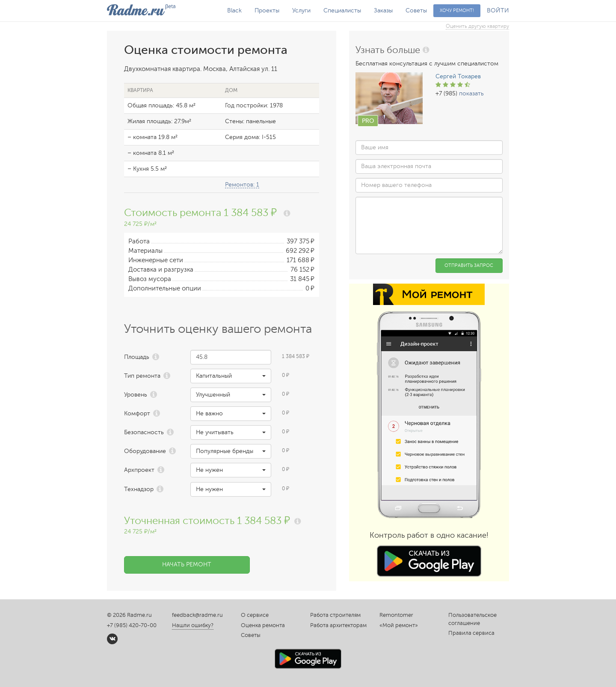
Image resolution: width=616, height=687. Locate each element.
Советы (416, 10)
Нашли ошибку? (193, 625)
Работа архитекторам (338, 625)
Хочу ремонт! (457, 10)
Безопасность (144, 432)
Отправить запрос (469, 265)
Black (234, 10)
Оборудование (145, 451)
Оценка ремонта (263, 625)
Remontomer (396, 615)
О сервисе (255, 615)
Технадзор (139, 489)
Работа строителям (335, 615)
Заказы (383, 10)
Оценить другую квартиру (477, 26)
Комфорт (137, 413)
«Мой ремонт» (399, 625)
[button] (231, 376)
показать (471, 93)
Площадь (137, 357)
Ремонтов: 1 (242, 185)
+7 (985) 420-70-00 (132, 625)
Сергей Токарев (458, 76)
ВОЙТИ (498, 10)
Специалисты (342, 10)
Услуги (301, 10)
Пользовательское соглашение (472, 619)
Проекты (267, 10)
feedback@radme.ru (197, 615)
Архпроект (139, 470)
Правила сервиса (471, 633)
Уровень (136, 395)
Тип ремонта (142, 376)
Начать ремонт (187, 564)
